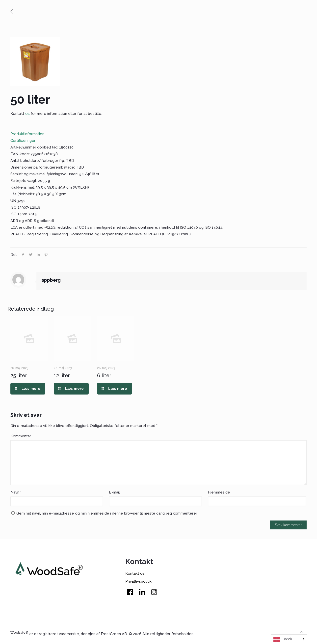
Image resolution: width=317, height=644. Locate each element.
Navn (16, 492)
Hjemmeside (219, 492)
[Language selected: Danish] (289, 639)
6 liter (104, 375)
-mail (114, 492)
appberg (51, 280)
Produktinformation (27, 134)
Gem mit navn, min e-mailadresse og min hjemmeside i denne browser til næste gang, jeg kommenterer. (107, 513)
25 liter (19, 375)
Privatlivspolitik (138, 581)
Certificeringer (23, 141)
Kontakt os (135, 573)
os (27, 114)
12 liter (62, 375)
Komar (21, 436)
